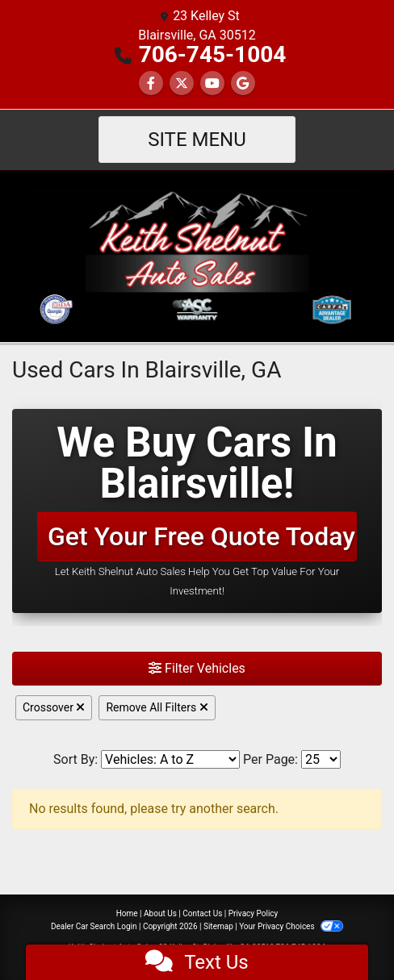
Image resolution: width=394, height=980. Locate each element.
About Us (160, 913)
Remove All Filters (157, 707)
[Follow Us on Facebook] (151, 83)
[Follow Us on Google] (243, 83)
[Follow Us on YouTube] (212, 83)
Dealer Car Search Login (94, 926)
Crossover (54, 707)
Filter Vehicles (197, 668)
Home (127, 913)
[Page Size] (321, 759)
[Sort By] (170, 759)
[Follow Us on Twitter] (182, 83)
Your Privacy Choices (291, 926)
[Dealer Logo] (197, 255)
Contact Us (202, 913)
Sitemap (218, 926)
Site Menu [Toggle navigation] (197, 140)
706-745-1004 (213, 54)
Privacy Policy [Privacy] (254, 913)
